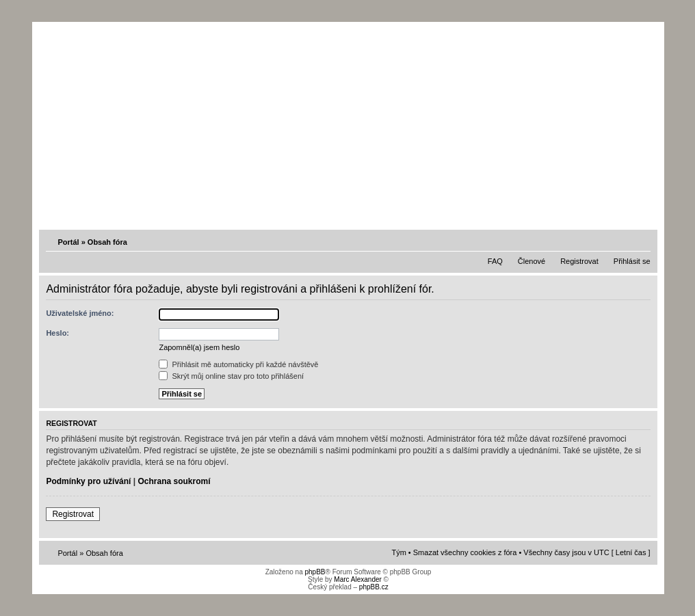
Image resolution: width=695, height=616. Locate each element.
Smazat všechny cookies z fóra (465, 552)
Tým (398, 552)
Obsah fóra (107, 242)
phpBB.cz (374, 587)
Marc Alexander (357, 579)
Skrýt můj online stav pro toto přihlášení (231, 376)
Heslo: (57, 333)
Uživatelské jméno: (80, 313)
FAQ (495, 261)
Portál (68, 242)
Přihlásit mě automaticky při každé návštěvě (238, 364)
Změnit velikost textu (642, 241)
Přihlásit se (632, 261)
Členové (532, 261)
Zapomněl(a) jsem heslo (199, 347)
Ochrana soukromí (174, 481)
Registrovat (579, 261)
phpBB (315, 572)
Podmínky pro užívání (88, 481)
